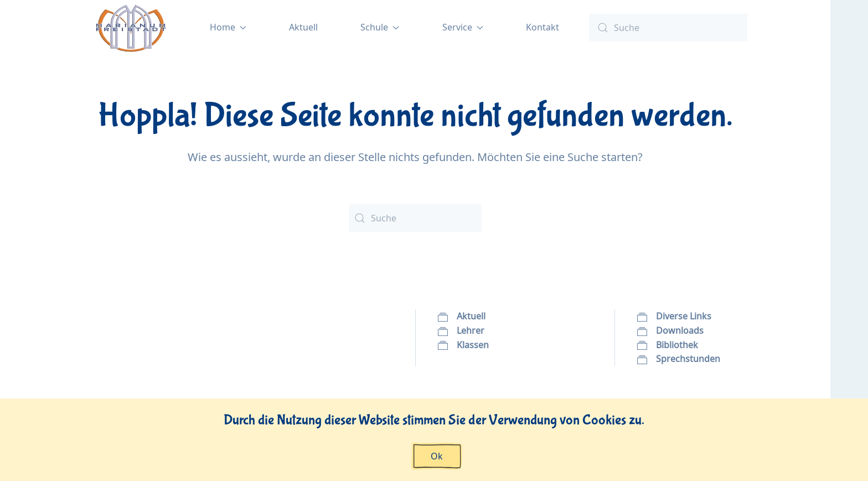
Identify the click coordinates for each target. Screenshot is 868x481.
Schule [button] (380, 27)
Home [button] (228, 27)
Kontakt (542, 27)
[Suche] (668, 28)
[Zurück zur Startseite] (131, 28)
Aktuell (303, 27)
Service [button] (463, 27)
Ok (437, 456)
